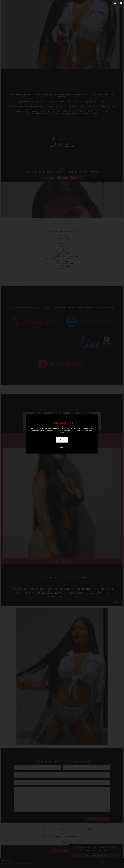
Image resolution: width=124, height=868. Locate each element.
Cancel (62, 448)
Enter (62, 440)
